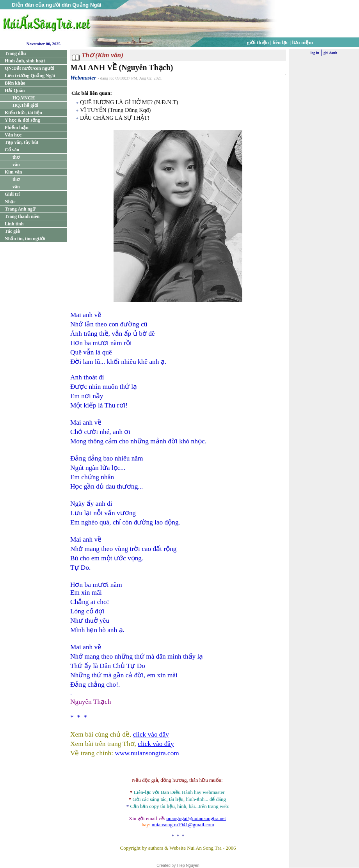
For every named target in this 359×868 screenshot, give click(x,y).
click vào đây (151, 734)
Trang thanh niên (22, 216)
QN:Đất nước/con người (29, 68)
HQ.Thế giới (25, 105)
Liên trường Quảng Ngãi (30, 76)
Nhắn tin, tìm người (25, 239)
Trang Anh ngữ (20, 209)
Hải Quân (15, 90)
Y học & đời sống (22, 120)
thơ (16, 157)
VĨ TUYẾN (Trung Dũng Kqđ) (115, 110)
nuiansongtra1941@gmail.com (183, 825)
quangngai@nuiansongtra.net (196, 818)
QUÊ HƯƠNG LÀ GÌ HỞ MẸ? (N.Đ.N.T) (129, 102)
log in (315, 53)
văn (16, 165)
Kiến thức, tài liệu (23, 113)
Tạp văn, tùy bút (21, 142)
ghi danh (330, 53)
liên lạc (281, 42)
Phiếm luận (17, 128)
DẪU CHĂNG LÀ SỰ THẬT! (115, 118)
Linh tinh (14, 224)
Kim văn (13, 172)
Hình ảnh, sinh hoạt (25, 61)
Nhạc (10, 202)
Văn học (13, 135)
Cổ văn (12, 150)
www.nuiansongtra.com (147, 753)
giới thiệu (258, 42)
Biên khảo (15, 83)
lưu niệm (303, 42)
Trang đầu (15, 53)
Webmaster (83, 78)
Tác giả (12, 231)
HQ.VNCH (24, 98)
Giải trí (12, 194)
